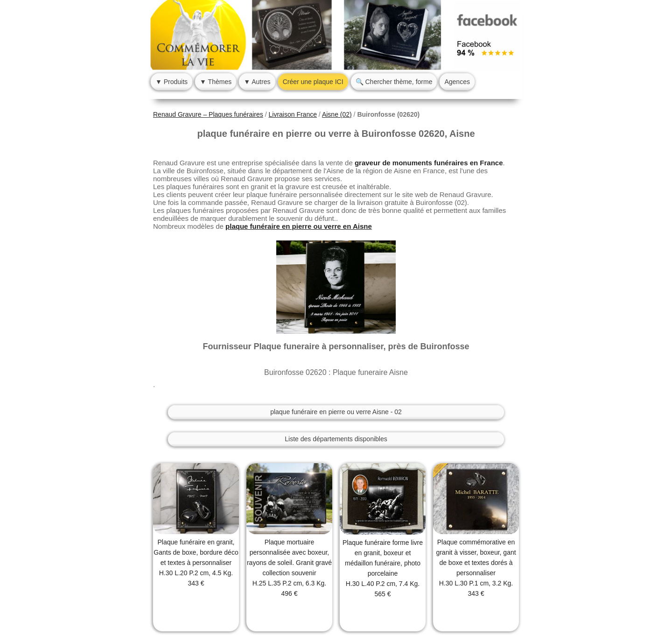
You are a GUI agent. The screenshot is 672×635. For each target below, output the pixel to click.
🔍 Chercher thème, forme (394, 82)
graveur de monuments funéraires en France (429, 163)
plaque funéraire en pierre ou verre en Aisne (299, 226)
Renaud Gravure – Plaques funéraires (208, 114)
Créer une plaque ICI (313, 82)
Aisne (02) (337, 114)
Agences (457, 82)
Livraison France (293, 114)
